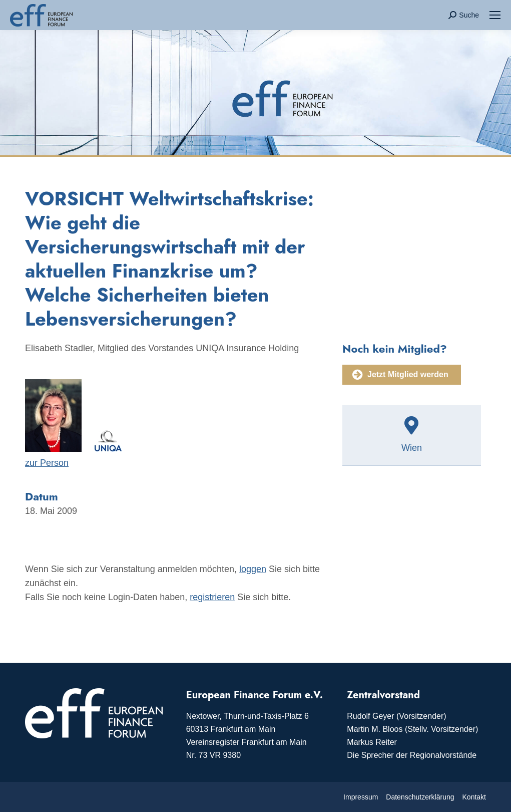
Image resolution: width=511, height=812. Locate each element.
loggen (253, 569)
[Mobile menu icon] (495, 15)
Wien (412, 448)
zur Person (47, 463)
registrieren (212, 597)
